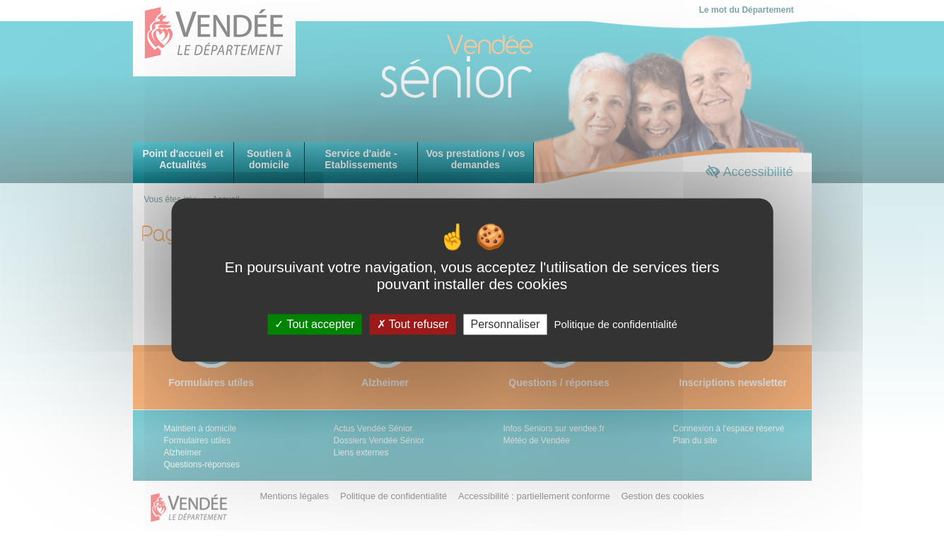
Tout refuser (413, 324)
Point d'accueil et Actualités (183, 159)
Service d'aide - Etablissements (361, 159)
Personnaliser (505, 324)
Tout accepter (314, 324)
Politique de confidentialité (615, 324)
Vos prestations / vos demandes (475, 159)
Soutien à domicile (269, 159)
